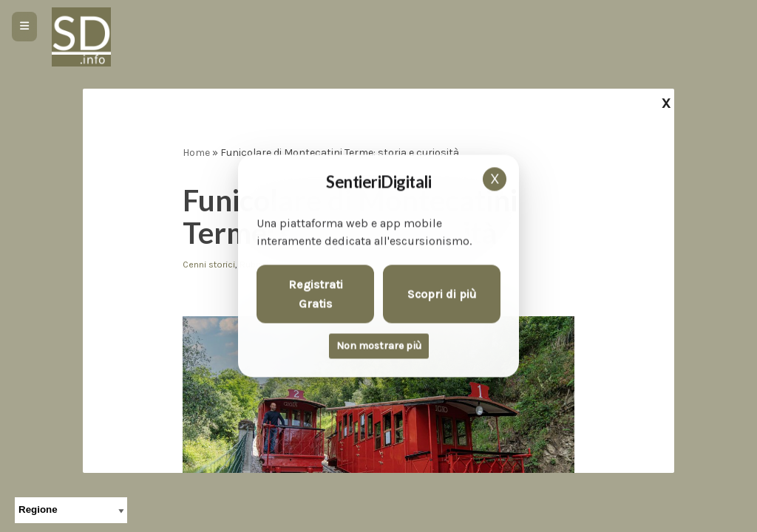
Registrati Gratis (316, 294)
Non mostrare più (379, 346)
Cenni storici (209, 264)
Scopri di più (442, 294)
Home (196, 153)
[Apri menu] (24, 27)
